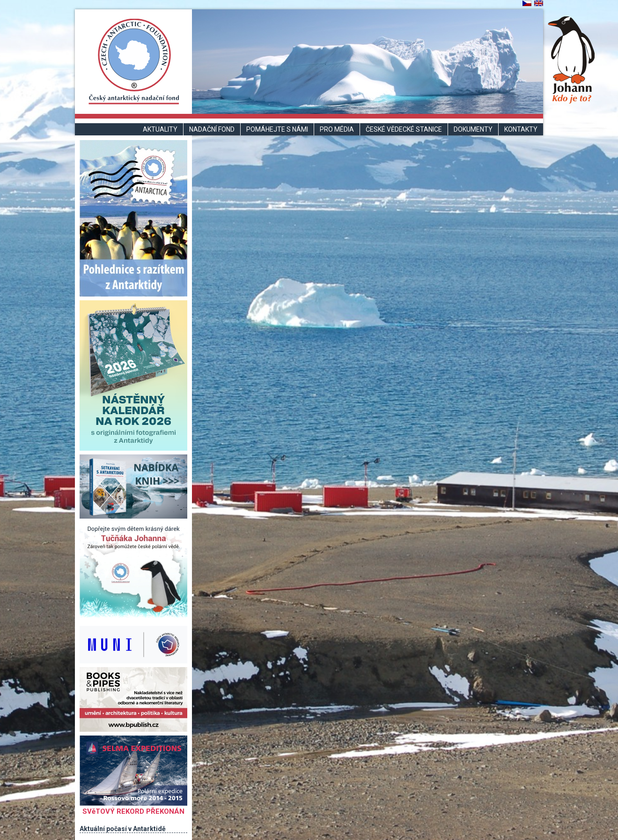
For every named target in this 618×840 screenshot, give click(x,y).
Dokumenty (473, 129)
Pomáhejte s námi (277, 129)
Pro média (337, 129)
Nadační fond (212, 129)
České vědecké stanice (404, 129)
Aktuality (160, 129)
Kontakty (521, 129)
